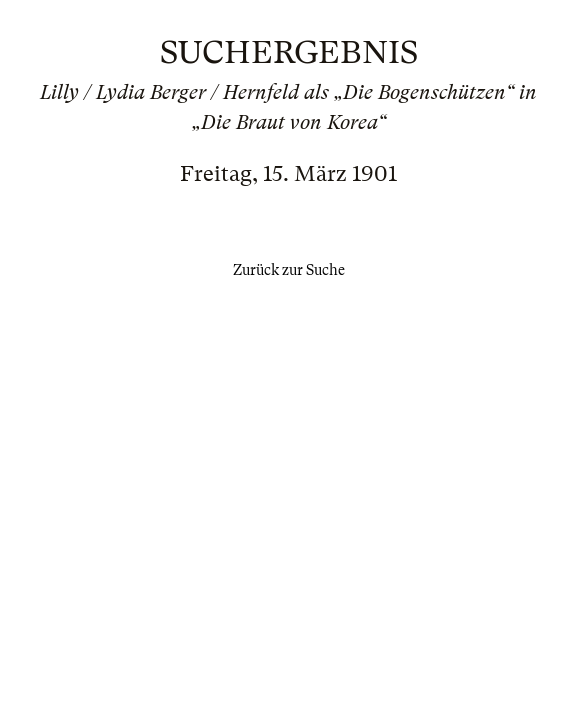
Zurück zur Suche (289, 270)
